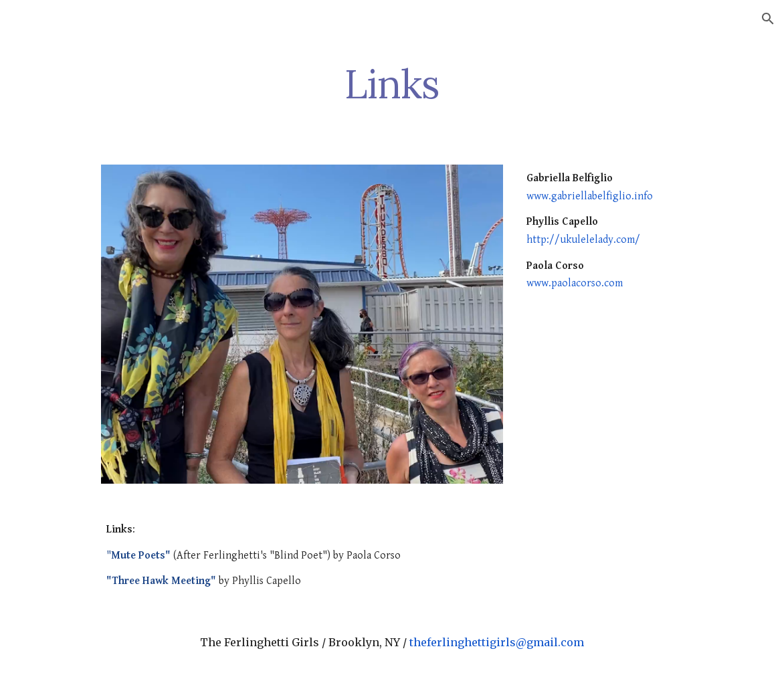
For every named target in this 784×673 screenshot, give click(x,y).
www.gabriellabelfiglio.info (590, 196)
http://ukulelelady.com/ (583, 240)
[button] (768, 19)
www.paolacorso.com (575, 283)
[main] (392, 84)
